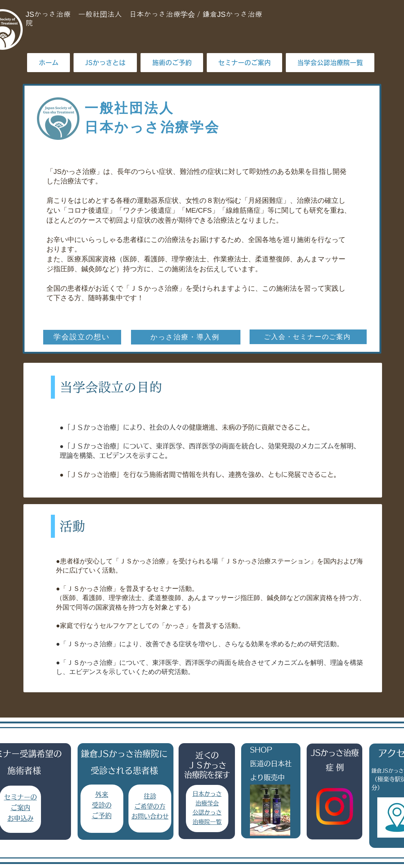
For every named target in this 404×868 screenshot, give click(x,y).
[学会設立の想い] (82, 337)
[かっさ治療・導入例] (186, 337)
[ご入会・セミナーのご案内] (308, 337)
